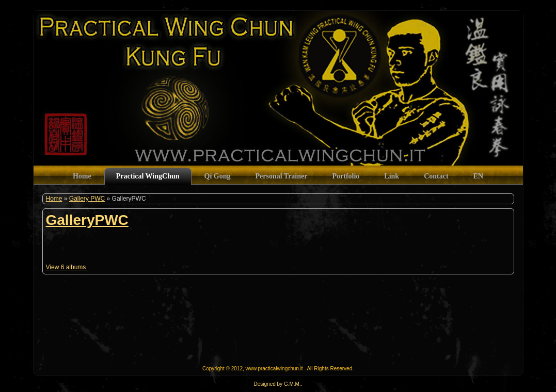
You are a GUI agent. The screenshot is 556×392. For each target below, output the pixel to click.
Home (54, 199)
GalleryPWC (87, 220)
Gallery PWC (87, 199)
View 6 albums (67, 267)
